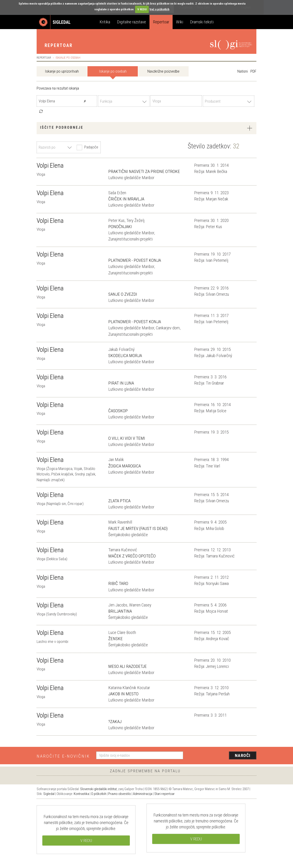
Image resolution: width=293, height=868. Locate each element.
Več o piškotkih (159, 9)
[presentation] (222, 756)
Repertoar (161, 22)
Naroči (243, 755)
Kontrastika (81, 794)
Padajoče (87, 147)
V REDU (142, 9)
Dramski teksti (202, 22)
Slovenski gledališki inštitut (98, 789)
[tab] (146, 128)
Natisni (243, 71)
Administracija (143, 794)
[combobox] (124, 101)
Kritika (105, 22)
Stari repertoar (164, 794)
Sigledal (49, 794)
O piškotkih (99, 794)
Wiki (180, 22)
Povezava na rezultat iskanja (58, 88)
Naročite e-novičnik (63, 756)
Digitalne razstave (132, 22)
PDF (253, 71)
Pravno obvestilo (120, 794)
